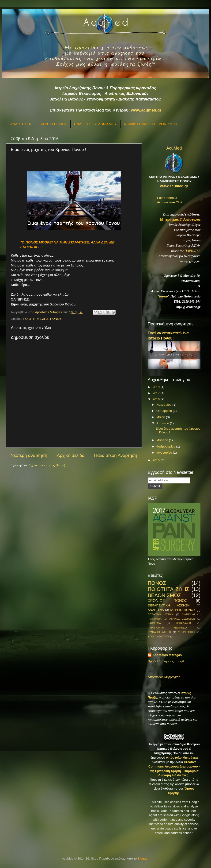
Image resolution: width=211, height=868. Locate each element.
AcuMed (174, 148)
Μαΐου (161, 417)
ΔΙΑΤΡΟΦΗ (188, 614)
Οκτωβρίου (165, 411)
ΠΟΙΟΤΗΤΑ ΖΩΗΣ (36, 319)
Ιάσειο (163, 296)
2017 (157, 393)
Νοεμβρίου (164, 405)
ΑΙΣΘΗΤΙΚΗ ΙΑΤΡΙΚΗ (161, 614)
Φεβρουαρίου (166, 446)
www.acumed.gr (146, 110)
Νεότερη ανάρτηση (29, 455)
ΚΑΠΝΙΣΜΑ (154, 623)
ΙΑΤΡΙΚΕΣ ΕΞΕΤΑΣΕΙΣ (182, 619)
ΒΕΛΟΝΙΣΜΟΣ (164, 595)
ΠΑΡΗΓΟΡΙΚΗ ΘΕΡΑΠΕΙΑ (167, 628)
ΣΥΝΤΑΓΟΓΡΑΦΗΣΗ (159, 632)
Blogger (143, 858)
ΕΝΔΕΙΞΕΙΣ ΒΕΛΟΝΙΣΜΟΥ (95, 124)
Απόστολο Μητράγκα (182, 758)
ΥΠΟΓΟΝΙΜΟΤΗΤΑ (159, 637)
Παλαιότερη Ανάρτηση (116, 455)
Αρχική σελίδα (71, 455)
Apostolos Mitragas (167, 655)
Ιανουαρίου (165, 453)
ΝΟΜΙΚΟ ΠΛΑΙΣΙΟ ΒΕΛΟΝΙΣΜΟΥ (151, 124)
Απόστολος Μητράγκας (164, 677)
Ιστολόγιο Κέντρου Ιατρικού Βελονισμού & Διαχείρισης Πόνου (177, 749)
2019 (157, 387)
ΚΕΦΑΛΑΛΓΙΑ (184, 623)
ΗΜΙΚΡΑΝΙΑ (155, 619)
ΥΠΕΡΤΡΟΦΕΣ (187, 632)
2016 (157, 399)
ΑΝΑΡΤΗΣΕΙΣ (21, 124)
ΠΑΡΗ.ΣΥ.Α (192, 251)
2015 (157, 460)
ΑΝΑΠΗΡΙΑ (156, 610)
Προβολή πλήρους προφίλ (166, 661)
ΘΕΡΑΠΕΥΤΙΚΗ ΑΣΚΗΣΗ (169, 605)
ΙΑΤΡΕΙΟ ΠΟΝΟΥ (53, 124)
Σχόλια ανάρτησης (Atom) (47, 465)
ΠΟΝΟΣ (56, 319)
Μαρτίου (163, 440)
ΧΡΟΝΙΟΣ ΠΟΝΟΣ (167, 601)
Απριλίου (163, 423)
